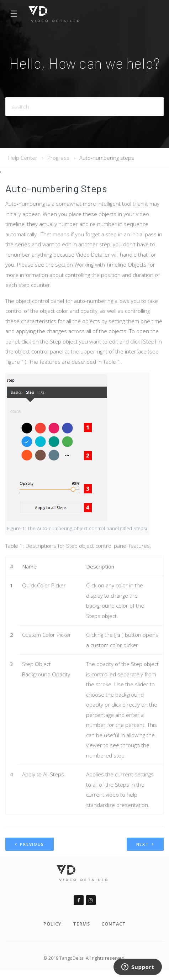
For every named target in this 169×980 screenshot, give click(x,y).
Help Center (23, 158)
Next (145, 844)
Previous (30, 844)
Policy (52, 924)
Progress (58, 158)
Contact (114, 924)
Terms (81, 924)
